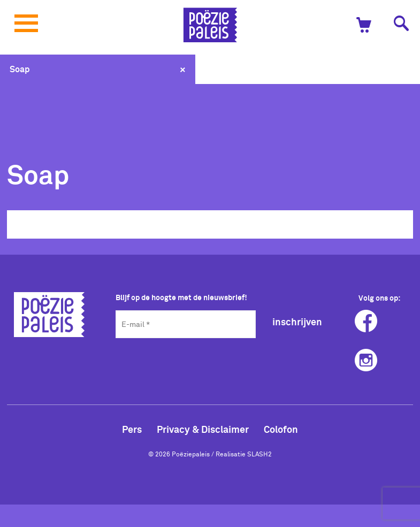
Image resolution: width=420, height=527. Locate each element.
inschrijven (297, 322)
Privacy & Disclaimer (203, 429)
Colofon (281, 429)
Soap (20, 69)
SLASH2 (259, 454)
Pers (132, 429)
